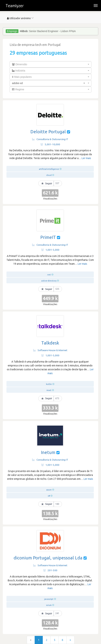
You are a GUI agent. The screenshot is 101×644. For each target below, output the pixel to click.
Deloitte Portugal (48, 132)
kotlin (49, 384)
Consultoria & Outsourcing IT (50, 139)
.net (49, 275)
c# (49, 496)
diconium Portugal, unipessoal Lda (48, 558)
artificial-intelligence (49, 169)
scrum (49, 605)
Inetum (48, 452)
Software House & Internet (50, 350)
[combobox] (50, 64)
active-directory (49, 281)
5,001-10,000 (50, 144)
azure (49, 490)
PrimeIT (48, 237)
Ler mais (86, 158)
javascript (49, 599)
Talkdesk (50, 343)
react (49, 390)
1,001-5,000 (50, 250)
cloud (49, 175)
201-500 (50, 570)
